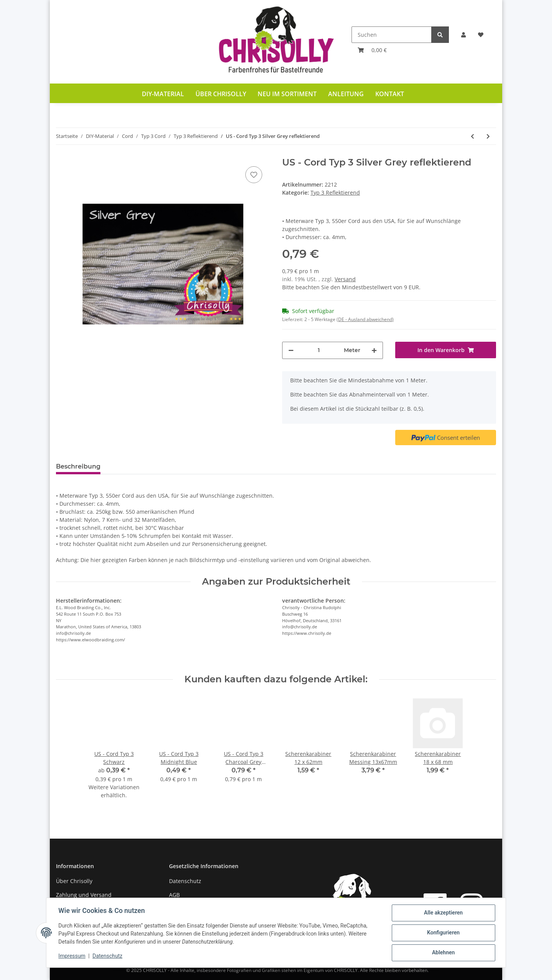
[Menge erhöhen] (374, 350)
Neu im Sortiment (287, 94)
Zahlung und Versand (84, 895)
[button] (463, 35)
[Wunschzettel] (481, 35)
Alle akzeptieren (443, 913)
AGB (174, 895)
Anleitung (346, 94)
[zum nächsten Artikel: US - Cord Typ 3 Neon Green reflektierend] (488, 136)
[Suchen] (392, 35)
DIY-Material (163, 94)
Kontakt (390, 94)
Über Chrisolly (221, 94)
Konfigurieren (443, 933)
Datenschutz (185, 881)
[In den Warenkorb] (446, 350)
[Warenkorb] (372, 50)
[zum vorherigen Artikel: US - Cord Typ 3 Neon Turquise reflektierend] (472, 136)
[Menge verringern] (291, 350)
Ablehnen (443, 953)
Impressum (72, 956)
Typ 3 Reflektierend (335, 193)
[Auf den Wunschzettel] (254, 175)
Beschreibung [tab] (78, 466)
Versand (345, 279)
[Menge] (319, 350)
